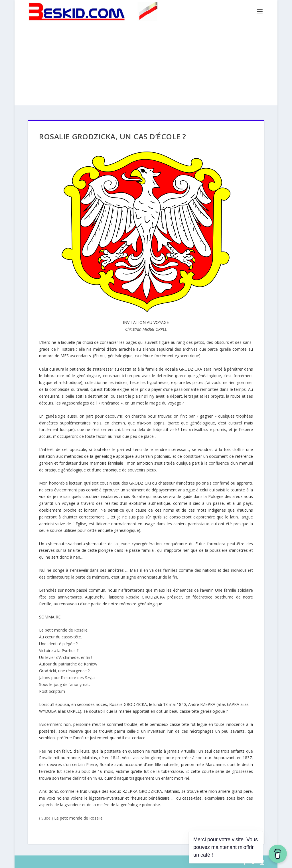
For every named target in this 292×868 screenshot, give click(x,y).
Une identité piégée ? (58, 644)
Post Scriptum (52, 691)
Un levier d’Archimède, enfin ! (66, 657)
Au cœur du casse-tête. (60, 637)
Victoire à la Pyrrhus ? (59, 651)
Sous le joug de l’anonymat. (64, 684)
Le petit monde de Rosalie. (64, 630)
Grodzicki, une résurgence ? (64, 671)
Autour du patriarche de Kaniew (68, 664)
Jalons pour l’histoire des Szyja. (67, 678)
